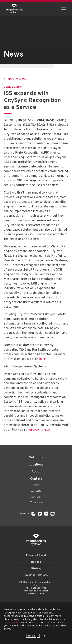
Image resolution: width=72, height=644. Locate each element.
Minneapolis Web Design (36, 591)
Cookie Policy (12, 623)
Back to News (17, 79)
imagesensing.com (40, 430)
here (42, 359)
